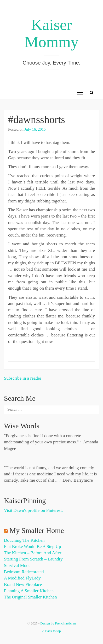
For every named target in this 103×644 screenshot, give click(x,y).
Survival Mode (17, 566)
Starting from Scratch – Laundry (33, 559)
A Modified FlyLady (22, 578)
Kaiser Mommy (52, 33)
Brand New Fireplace (23, 585)
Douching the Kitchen (24, 540)
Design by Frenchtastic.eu (58, 623)
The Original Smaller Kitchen (30, 597)
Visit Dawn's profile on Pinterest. (33, 510)
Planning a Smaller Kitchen (29, 591)
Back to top (51, 631)
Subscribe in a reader (23, 378)
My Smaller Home (37, 530)
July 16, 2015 (35, 129)
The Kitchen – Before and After (33, 553)
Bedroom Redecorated (24, 572)
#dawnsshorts (37, 120)
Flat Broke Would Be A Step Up (32, 547)
